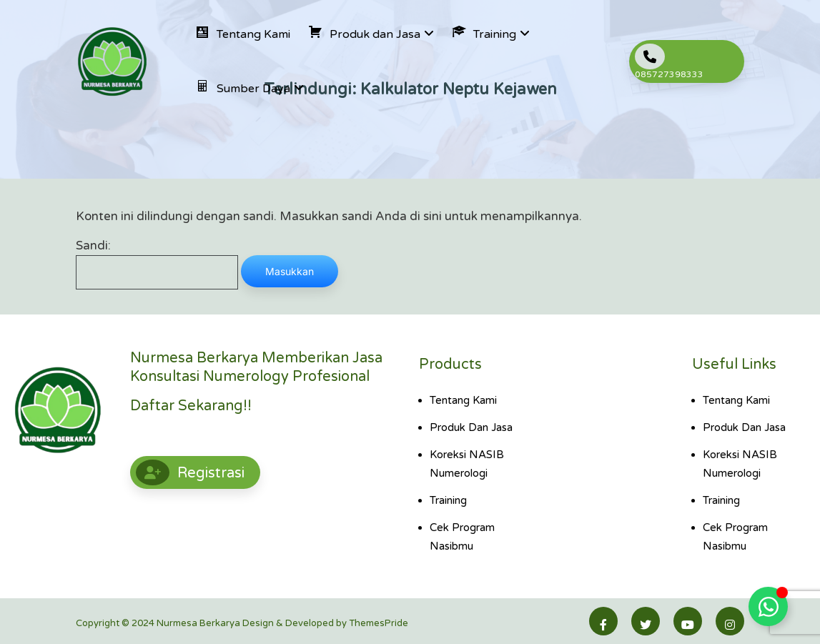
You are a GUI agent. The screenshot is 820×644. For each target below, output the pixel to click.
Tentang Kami (463, 400)
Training (448, 500)
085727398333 (669, 61)
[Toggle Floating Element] (768, 606)
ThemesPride (377, 623)
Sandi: (157, 264)
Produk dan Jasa (471, 427)
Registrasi (190, 472)
